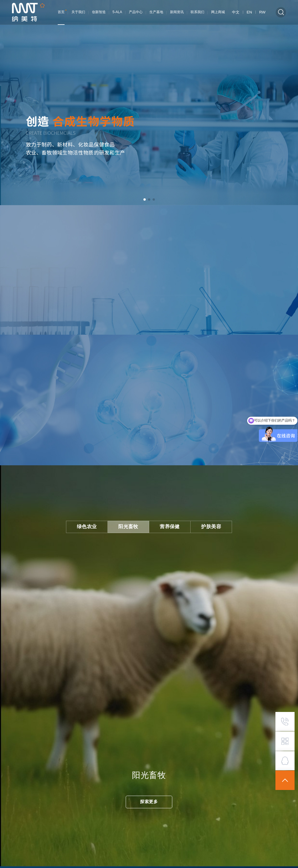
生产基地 (157, 12)
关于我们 (79, 12)
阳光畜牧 (130, 523)
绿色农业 (93, 523)
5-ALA (118, 12)
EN (250, 12)
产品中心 (137, 12)
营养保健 (168, 523)
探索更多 (149, 798)
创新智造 (100, 12)
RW (263, 12)
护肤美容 (204, 523)
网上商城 (219, 12)
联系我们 (198, 12)
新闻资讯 (178, 12)
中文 (237, 12)
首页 (62, 12)
